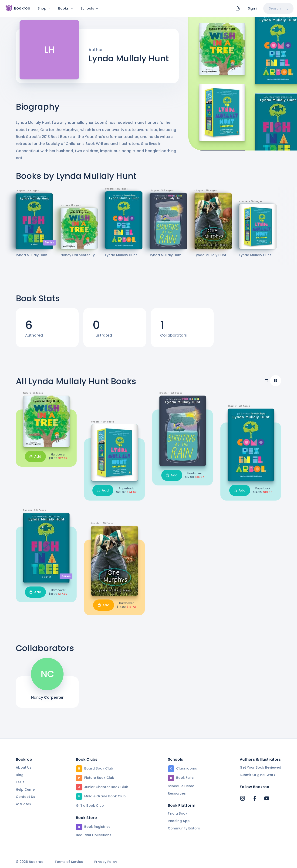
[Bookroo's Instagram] (243, 798)
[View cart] (238, 8)
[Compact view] (276, 383)
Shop (44, 8)
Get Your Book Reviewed (260, 767)
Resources (177, 793)
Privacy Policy (106, 862)
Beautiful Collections (94, 835)
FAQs (20, 782)
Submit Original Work (258, 775)
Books (66, 8)
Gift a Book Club (90, 806)
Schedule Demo (181, 786)
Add (35, 459)
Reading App (179, 821)
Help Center (26, 789)
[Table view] (266, 383)
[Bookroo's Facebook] (255, 798)
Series (49, 245)
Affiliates (23, 804)
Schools (89, 8)
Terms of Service (69, 862)
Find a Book (178, 813)
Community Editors (184, 828)
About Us (24, 767)
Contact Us (25, 797)
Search (278, 8)
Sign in (253, 8)
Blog (20, 775)
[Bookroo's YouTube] (267, 798)
